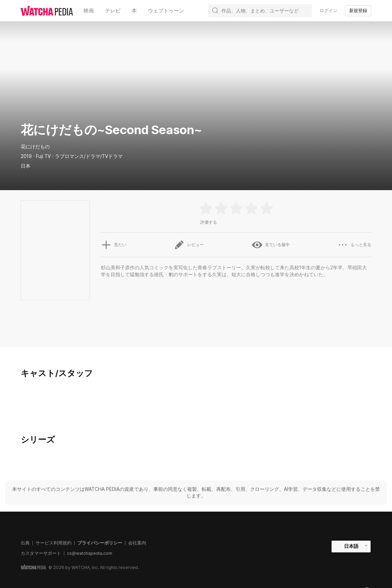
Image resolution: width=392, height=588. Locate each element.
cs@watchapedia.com (90, 553)
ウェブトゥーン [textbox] (166, 11)
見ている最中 (271, 245)
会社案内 (137, 543)
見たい (114, 245)
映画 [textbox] (89, 11)
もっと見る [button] (354, 245)
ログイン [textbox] (328, 11)
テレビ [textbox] (113, 11)
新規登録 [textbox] (358, 11)
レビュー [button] (189, 245)
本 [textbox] (134, 11)
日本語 (351, 546)
